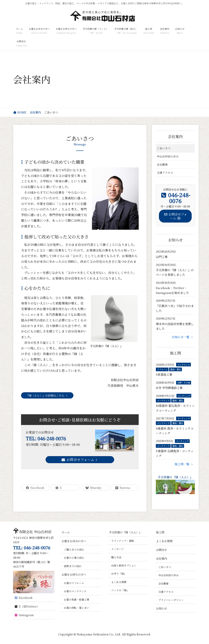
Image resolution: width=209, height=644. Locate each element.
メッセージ (117, 549)
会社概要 (162, 165)
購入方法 (116, 557)
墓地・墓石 (176, 369)
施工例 (160, 532)
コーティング (184, 396)
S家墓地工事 (164, 374)
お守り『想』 (119, 574)
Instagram (24, 615)
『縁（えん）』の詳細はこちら (47, 395)
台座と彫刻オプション (124, 565)
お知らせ (161, 608)
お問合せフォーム (80, 460)
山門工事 (162, 257)
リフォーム (162, 369)
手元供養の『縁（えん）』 (175, 485)
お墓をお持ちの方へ (74, 574)
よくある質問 (119, 582)
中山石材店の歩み (168, 156)
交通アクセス (165, 172)
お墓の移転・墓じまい (77, 608)
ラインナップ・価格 (123, 541)
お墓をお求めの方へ (74, 541)
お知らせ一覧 (183, 337)
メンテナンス (184, 365)
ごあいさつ (164, 148)
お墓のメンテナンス (75, 591)
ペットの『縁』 (120, 590)
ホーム (66, 532)
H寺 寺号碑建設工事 (169, 388)
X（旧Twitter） (27, 606)
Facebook (23, 598)
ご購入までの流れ (74, 549)
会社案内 (175, 136)
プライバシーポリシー (171, 600)
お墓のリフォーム (74, 583)
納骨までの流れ (73, 566)
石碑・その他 (184, 383)
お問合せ (161, 550)
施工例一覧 (184, 464)
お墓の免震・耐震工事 (77, 600)
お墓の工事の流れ (74, 558)
